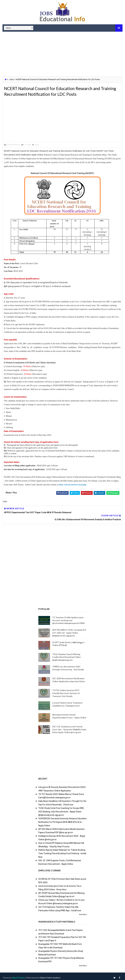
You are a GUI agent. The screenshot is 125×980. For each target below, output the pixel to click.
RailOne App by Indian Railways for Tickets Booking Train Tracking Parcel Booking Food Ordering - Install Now (62, 851)
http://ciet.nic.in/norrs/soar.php (72, 486)
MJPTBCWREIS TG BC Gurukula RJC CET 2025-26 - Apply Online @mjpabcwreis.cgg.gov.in (69, 630)
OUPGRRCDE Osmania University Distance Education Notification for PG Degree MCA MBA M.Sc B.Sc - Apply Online (62, 819)
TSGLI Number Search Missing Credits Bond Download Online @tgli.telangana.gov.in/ (66, 654)
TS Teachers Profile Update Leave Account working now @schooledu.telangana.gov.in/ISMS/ (69, 617)
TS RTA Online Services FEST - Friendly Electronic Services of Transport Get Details (66, 690)
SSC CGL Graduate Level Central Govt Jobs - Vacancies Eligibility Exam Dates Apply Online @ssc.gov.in (69, 727)
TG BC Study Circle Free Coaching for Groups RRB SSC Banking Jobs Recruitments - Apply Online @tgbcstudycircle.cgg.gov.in (61, 809)
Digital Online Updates (50, 975)
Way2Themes (19, 975)
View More (83, 912)
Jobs (11, 79)
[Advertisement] (62, 54)
